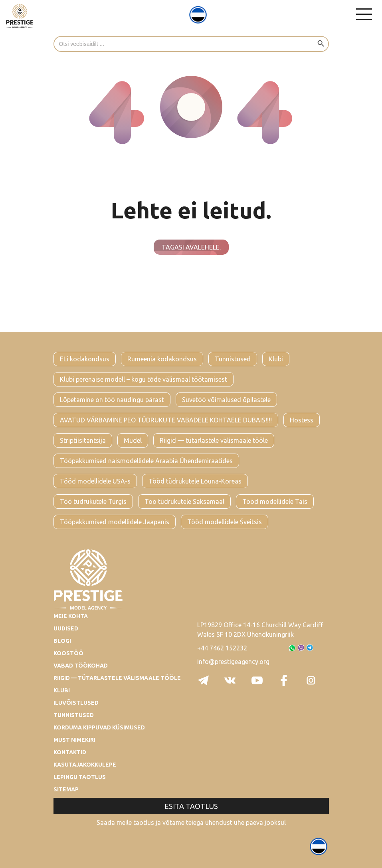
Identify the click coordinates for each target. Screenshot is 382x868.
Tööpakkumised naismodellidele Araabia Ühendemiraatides (146, 461)
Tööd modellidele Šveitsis (225, 522)
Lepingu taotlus (80, 777)
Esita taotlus (191, 806)
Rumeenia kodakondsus (162, 359)
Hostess (302, 420)
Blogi (62, 641)
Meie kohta (71, 616)
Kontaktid (70, 752)
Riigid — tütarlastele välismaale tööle (214, 440)
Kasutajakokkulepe (85, 765)
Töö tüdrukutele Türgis (93, 501)
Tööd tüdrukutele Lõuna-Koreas (195, 481)
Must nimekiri (74, 740)
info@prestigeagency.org (233, 662)
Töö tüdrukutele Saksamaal (184, 501)
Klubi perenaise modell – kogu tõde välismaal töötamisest (143, 379)
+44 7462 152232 (222, 648)
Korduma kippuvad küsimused (99, 727)
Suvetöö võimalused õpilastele (226, 400)
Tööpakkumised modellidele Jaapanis (115, 522)
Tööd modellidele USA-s (95, 481)
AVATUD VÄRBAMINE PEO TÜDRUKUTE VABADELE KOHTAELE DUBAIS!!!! (166, 420)
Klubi (276, 359)
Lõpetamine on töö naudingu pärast (112, 400)
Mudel (133, 440)
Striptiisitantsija (83, 440)
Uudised (66, 628)
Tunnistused (233, 359)
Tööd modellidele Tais (275, 501)
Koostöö (68, 653)
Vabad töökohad (81, 666)
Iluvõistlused (76, 703)
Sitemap (66, 789)
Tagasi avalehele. (191, 247)
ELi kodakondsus (85, 359)
